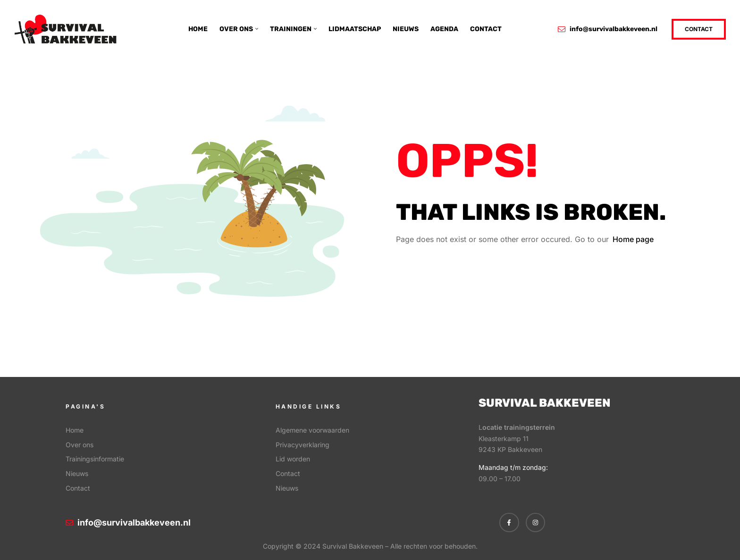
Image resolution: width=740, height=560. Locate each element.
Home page (633, 239)
